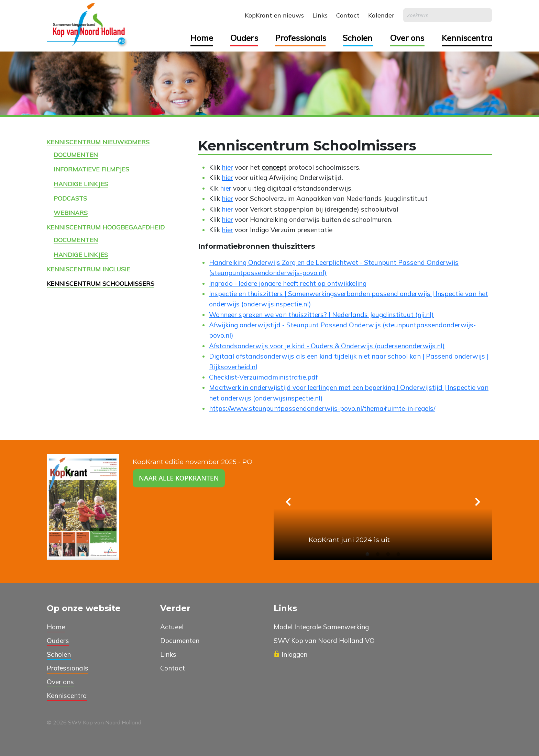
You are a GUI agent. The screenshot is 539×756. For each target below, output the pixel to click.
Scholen (357, 38)
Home (202, 38)
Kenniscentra (467, 38)
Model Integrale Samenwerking (321, 627)
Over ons (407, 38)
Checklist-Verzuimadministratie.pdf (263, 377)
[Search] (448, 15)
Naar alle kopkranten (179, 478)
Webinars (71, 213)
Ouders (244, 38)
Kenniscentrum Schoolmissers (101, 283)
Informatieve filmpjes (91, 169)
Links (320, 15)
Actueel (172, 627)
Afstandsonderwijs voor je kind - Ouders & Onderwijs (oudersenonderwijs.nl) (327, 346)
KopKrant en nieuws (274, 15)
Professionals (300, 38)
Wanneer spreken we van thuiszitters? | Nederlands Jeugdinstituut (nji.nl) (321, 315)
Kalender (381, 15)
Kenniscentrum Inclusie (89, 269)
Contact (348, 15)
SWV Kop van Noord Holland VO (324, 641)
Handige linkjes (81, 184)
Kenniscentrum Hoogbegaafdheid (106, 227)
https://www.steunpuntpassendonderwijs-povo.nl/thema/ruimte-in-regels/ (322, 408)
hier (227, 167)
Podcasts (70, 198)
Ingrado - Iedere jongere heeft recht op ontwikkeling (288, 283)
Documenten (76, 155)
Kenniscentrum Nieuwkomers (98, 142)
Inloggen (290, 654)
